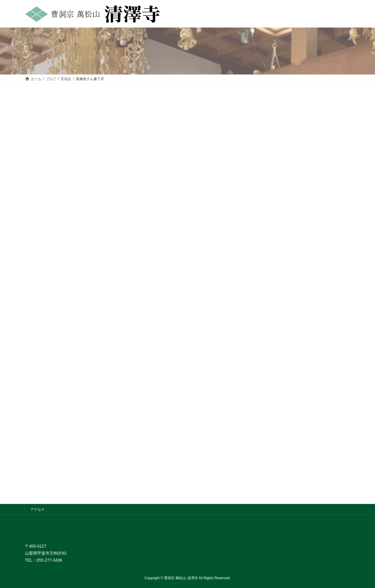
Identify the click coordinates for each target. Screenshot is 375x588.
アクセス (37, 509)
